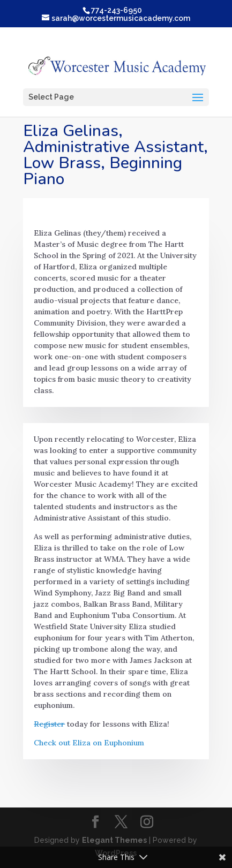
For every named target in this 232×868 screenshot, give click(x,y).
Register (49, 724)
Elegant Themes (114, 840)
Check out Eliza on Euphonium (89, 743)
